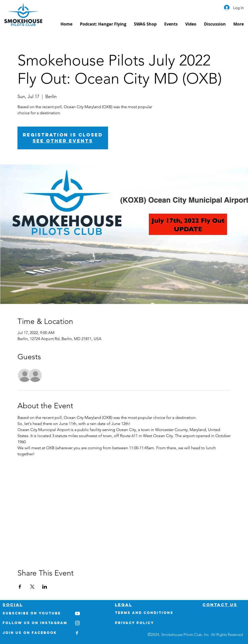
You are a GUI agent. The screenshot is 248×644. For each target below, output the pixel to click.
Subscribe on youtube (32, 613)
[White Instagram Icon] (77, 623)
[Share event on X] (32, 587)
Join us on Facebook (30, 633)
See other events (63, 141)
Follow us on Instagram (35, 623)
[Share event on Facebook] (20, 587)
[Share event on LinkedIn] (45, 587)
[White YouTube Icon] (77, 613)
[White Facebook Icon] (77, 633)
